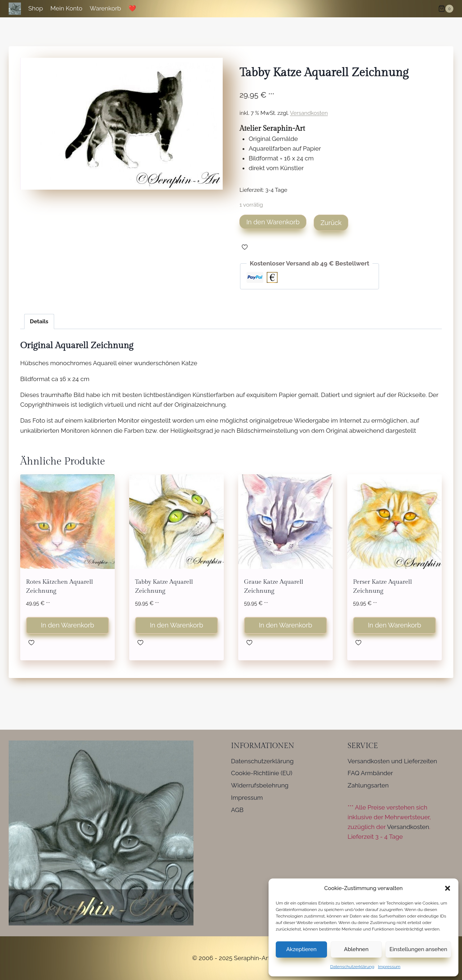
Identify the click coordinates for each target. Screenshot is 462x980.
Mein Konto (66, 8)
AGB (237, 810)
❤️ (132, 8)
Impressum (389, 967)
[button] (448, 888)
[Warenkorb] (446, 9)
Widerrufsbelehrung (260, 785)
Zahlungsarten (368, 785)
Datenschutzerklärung (352, 967)
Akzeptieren (301, 949)
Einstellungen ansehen (418, 949)
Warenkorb (106, 8)
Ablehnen (356, 949)
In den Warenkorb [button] (67, 625)
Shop (36, 8)
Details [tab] (39, 321)
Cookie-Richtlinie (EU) (262, 773)
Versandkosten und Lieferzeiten (392, 761)
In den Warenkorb (273, 222)
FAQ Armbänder (370, 773)
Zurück (331, 223)
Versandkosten (309, 113)
